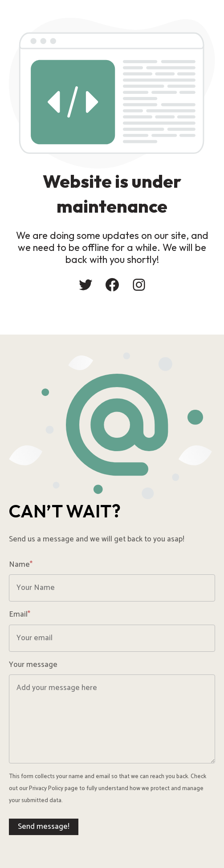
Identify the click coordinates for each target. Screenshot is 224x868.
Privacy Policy (46, 789)
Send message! (44, 827)
